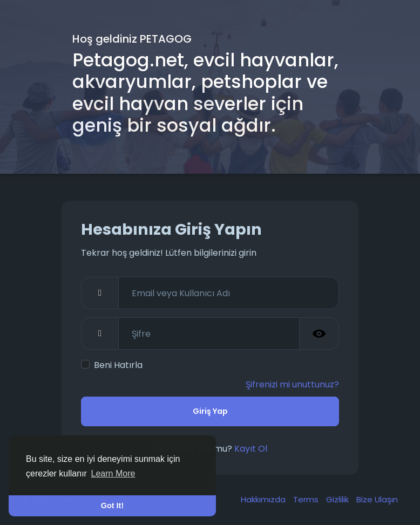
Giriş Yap (210, 411)
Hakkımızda (264, 499)
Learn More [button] (113, 473)
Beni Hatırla (118, 365)
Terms (307, 499)
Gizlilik (338, 499)
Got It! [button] (112, 506)
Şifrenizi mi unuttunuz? (292, 384)
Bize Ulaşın (377, 499)
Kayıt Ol (251, 449)
